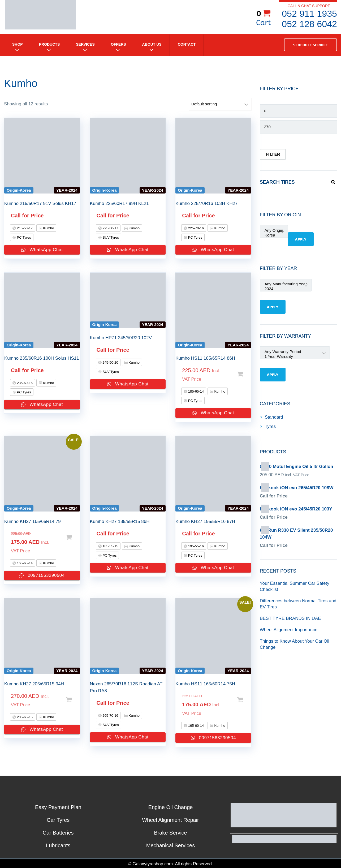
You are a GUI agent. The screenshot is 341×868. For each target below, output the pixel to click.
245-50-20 (110, 362)
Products (49, 44)
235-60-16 (24, 383)
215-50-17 (24, 228)
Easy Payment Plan (58, 807)
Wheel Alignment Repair (170, 820)
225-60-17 (110, 228)
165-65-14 (24, 563)
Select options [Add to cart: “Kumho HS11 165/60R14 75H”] (239, 700)
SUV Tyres (110, 237)
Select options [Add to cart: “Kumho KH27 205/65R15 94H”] (68, 700)
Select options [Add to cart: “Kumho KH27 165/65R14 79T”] (68, 537)
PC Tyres (23, 237)
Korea (274, 235)
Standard (274, 417)
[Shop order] (220, 104)
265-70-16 (110, 716)
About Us (152, 44)
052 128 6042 (309, 24)
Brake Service (170, 833)
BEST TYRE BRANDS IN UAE (290, 618)
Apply (301, 239)
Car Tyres (58, 820)
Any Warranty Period (295, 352)
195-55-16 (195, 546)
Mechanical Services (170, 845)
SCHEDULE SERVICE (310, 45)
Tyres (270, 426)
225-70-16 (195, 228)
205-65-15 (24, 717)
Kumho (48, 228)
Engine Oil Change (171, 807)
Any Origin (274, 230)
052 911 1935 (309, 14)
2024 (286, 289)
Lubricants (58, 845)
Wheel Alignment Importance (289, 630)
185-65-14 (195, 391)
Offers (118, 44)
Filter (273, 154)
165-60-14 (195, 726)
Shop (18, 44)
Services (85, 44)
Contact (187, 44)
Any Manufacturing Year (286, 284)
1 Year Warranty (295, 356)
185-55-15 (110, 546)
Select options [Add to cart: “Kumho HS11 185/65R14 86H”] (239, 374)
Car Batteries (58, 833)
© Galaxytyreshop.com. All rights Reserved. (171, 864)
